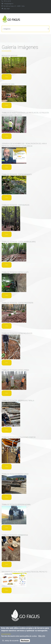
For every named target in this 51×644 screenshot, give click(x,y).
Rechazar (25, 641)
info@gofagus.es (9, 4)
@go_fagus (7, 9)
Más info (42, 636)
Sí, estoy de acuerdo (10, 641)
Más (7, 77)
